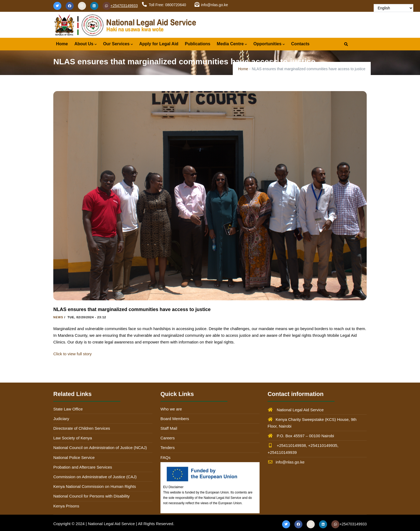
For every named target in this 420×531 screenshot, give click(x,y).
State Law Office (68, 409)
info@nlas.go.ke (286, 462)
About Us (86, 44)
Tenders (168, 448)
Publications (198, 44)
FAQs (166, 457)
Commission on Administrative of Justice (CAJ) (95, 477)
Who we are (171, 409)
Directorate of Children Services (82, 428)
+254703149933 (120, 6)
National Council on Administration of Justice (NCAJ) (100, 448)
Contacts (300, 44)
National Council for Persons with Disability (91, 496)
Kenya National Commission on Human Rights (95, 486)
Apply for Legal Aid (159, 44)
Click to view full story (72, 354)
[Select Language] (393, 8)
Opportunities (269, 44)
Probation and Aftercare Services (83, 467)
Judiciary (61, 419)
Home (62, 44)
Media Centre (232, 44)
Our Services (118, 44)
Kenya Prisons (66, 506)
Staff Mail (169, 428)
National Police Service (74, 457)
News (58, 317)
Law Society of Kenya (73, 438)
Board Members (175, 419)
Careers (168, 438)
